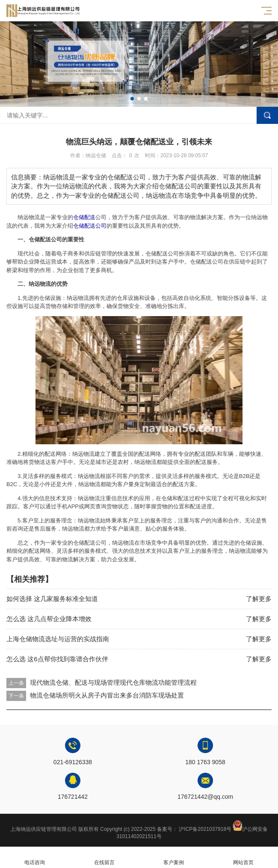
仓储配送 (84, 217)
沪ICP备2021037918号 (205, 829)
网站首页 (244, 858)
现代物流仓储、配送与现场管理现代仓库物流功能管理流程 (113, 682)
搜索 (267, 115)
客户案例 (174, 858)
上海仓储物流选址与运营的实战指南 (58, 639)
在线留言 (105, 858)
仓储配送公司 (90, 226)
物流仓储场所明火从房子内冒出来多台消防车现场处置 (107, 695)
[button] (132, 99)
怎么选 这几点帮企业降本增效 (49, 619)
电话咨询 (35, 858)
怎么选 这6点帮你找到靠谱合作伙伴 (57, 659)
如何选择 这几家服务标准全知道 (52, 599)
